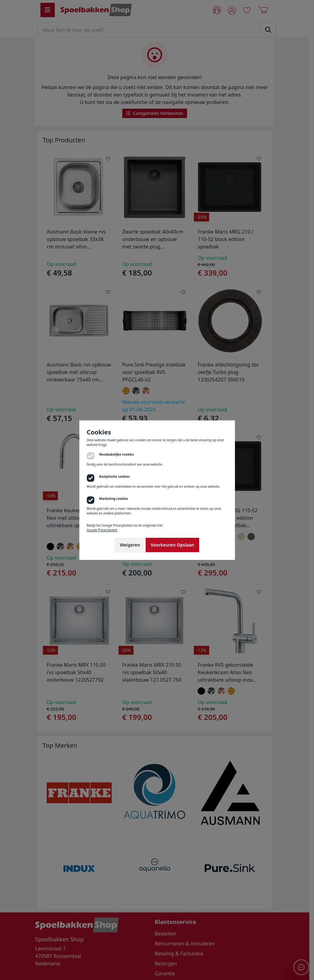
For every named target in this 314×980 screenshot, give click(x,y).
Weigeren (130, 545)
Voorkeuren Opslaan (172, 545)
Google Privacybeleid (102, 530)
